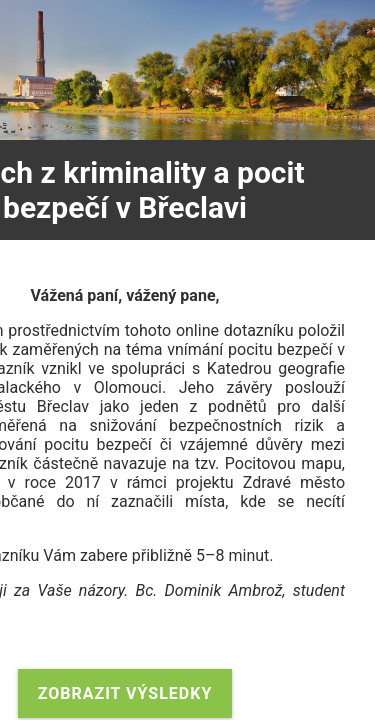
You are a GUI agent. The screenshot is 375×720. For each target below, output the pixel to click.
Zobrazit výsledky (125, 693)
